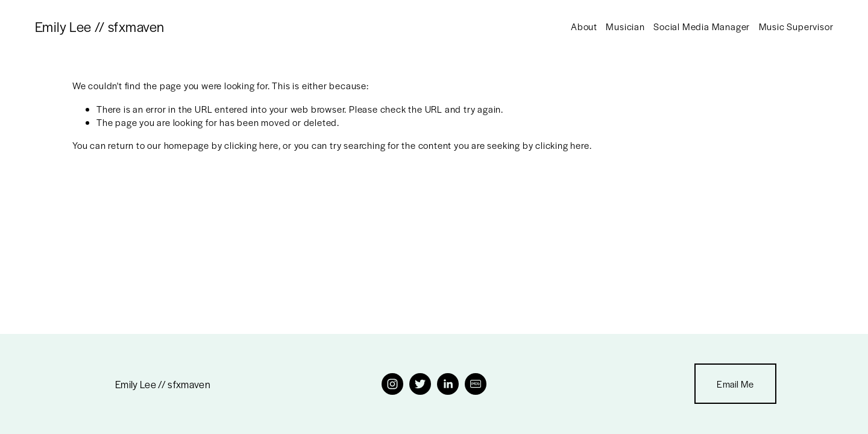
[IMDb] (476, 384)
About (584, 26)
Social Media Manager (702, 26)
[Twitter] (420, 384)
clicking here (251, 145)
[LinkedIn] (448, 384)
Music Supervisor (796, 26)
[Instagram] (392, 384)
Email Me (735, 384)
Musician (625, 26)
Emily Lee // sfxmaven (100, 27)
